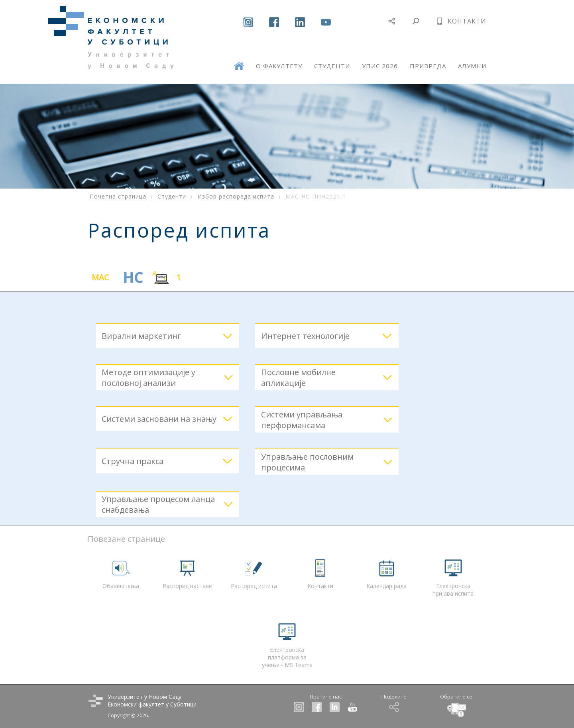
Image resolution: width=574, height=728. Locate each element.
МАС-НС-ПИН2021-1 (316, 196)
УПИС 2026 (380, 66)
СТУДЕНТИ (332, 66)
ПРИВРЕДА (428, 66)
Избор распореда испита (236, 196)
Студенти (172, 196)
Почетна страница (118, 196)
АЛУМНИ (472, 66)
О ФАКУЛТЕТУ (279, 66)
